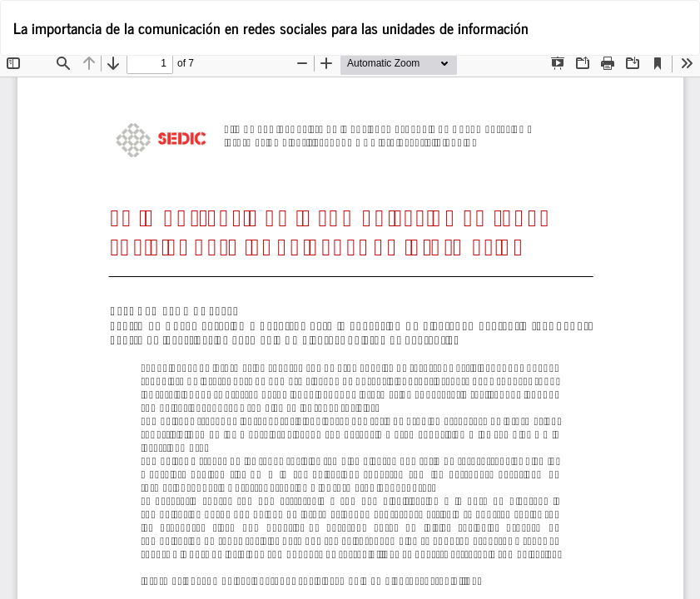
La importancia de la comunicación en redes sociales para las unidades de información (271, 27)
